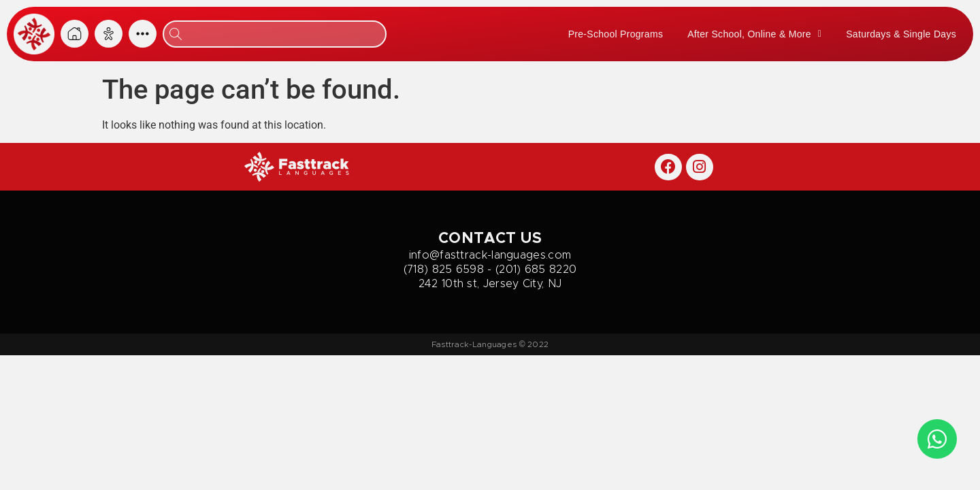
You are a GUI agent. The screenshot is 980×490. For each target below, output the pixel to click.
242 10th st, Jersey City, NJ (490, 284)
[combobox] (275, 34)
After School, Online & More (754, 34)
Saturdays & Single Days (901, 34)
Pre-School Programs (616, 34)
